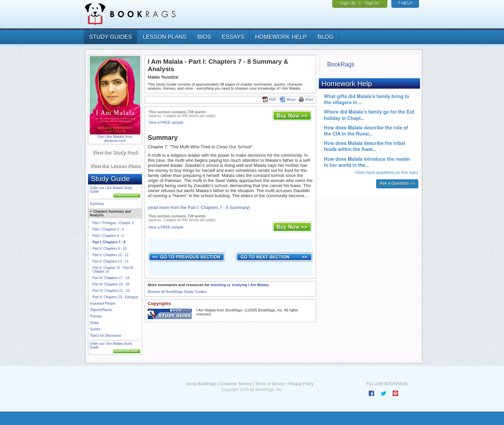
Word (287, 99)
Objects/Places (101, 310)
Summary (97, 204)
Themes (96, 316)
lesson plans (164, 37)
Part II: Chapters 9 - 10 (109, 249)
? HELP (405, 3)
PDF (269, 99)
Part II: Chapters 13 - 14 (110, 261)
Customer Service (236, 384)
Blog (325, 37)
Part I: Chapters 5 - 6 (108, 236)
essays (233, 37)
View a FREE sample (166, 122)
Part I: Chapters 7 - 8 (109, 242)
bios (204, 37)
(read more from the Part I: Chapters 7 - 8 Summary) (199, 207)
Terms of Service (270, 384)
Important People (103, 303)
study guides (110, 37)
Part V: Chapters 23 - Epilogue (115, 297)
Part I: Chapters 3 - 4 (108, 229)
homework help (281, 37)
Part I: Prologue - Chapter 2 (113, 223)
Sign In (372, 3)
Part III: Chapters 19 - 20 (111, 284)
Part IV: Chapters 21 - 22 (111, 291)
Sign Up (348, 3)
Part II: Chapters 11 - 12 (110, 255)
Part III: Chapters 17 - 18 (111, 278)
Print (306, 99)
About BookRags (201, 384)
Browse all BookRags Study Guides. (178, 292)
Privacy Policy (301, 384)
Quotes (95, 329)
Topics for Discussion (106, 336)
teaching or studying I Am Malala (239, 285)
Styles (94, 323)
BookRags (341, 64)
